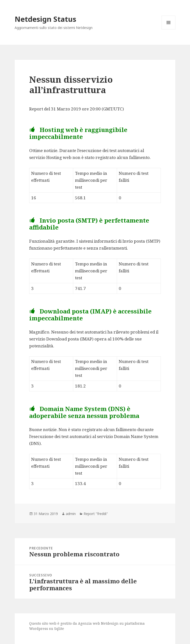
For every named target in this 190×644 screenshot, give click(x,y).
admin (71, 514)
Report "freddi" (96, 514)
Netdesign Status (45, 19)
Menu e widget (169, 29)
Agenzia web (89, 623)
